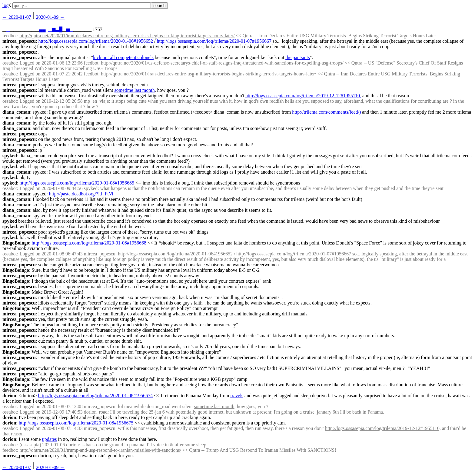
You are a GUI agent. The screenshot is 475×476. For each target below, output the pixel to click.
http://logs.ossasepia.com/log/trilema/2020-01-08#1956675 (76, 423)
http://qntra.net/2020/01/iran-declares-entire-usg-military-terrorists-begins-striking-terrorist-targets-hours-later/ (127, 36)
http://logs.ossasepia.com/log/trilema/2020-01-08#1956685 (77, 183)
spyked (10, 156)
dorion (9, 396)
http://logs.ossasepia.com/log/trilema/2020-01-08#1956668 (89, 243)
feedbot (10, 36)
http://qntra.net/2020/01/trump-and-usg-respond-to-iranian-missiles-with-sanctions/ (100, 450)
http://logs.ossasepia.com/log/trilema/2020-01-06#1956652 (96, 41)
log (5, 5)
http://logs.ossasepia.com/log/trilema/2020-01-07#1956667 (214, 41)
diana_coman (16, 112)
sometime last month (134, 90)
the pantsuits (297, 57)
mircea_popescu (19, 41)
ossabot (10, 63)
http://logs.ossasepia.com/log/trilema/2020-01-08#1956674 (96, 396)
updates (50, 439)
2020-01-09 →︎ (50, 17)
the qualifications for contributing (409, 101)
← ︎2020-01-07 (17, 17)
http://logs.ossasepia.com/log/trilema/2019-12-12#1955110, (303, 96)
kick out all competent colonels (123, 57)
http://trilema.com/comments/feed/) (326, 112)
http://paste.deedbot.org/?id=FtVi (81, 194)
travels (237, 396)
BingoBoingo (16, 243)
